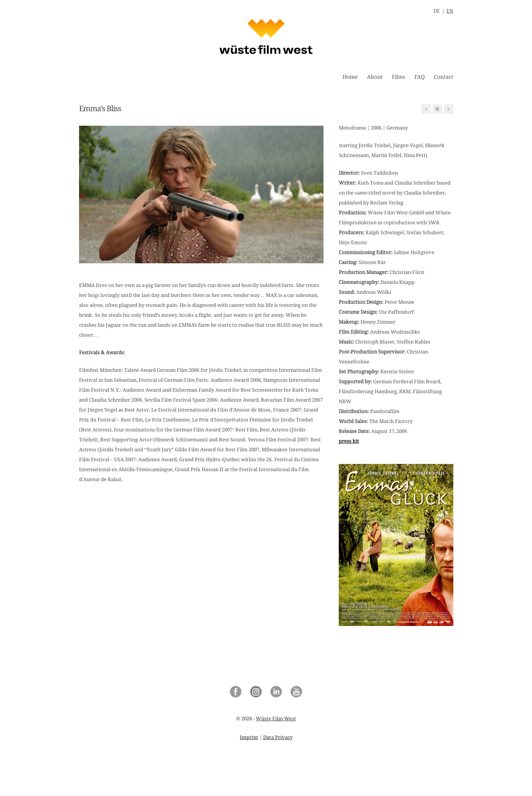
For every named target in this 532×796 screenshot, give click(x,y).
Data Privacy (278, 737)
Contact (444, 77)
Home (350, 77)
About (375, 77)
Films (399, 77)
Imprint (249, 737)
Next (449, 109)
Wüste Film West (276, 719)
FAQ (420, 77)
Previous (426, 109)
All (437, 109)
